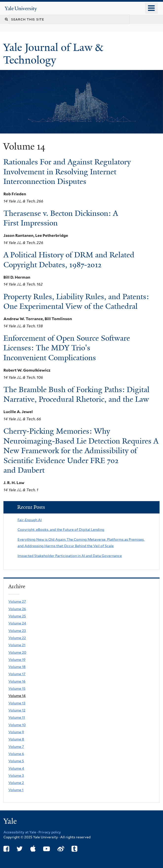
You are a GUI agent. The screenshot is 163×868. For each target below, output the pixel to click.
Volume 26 (17, 609)
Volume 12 (17, 710)
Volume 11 (17, 717)
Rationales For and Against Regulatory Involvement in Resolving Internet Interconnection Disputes (67, 172)
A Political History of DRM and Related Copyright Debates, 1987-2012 (69, 260)
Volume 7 (16, 747)
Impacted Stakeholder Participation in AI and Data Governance (70, 556)
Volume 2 (16, 783)
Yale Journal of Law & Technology (53, 54)
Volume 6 (16, 754)
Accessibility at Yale (20, 832)
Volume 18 (17, 667)
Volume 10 (17, 725)
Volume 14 (17, 696)
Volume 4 (16, 768)
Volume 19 (17, 660)
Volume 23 (17, 631)
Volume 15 (17, 689)
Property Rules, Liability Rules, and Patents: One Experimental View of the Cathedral (76, 301)
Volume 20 (17, 652)
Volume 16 (17, 681)
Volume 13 (17, 703)
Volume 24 (17, 623)
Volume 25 (17, 616)
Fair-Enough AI (30, 520)
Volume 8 (16, 739)
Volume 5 (16, 761)
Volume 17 (17, 674)
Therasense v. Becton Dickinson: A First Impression (61, 218)
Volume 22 (17, 638)
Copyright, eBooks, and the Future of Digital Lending (61, 530)
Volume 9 (16, 732)
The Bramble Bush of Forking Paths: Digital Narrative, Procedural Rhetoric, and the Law (76, 394)
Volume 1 (16, 790)
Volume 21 (17, 645)
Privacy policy (50, 832)
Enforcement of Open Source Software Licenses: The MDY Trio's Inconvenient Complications (67, 348)
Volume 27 (17, 601)
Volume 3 (16, 776)
